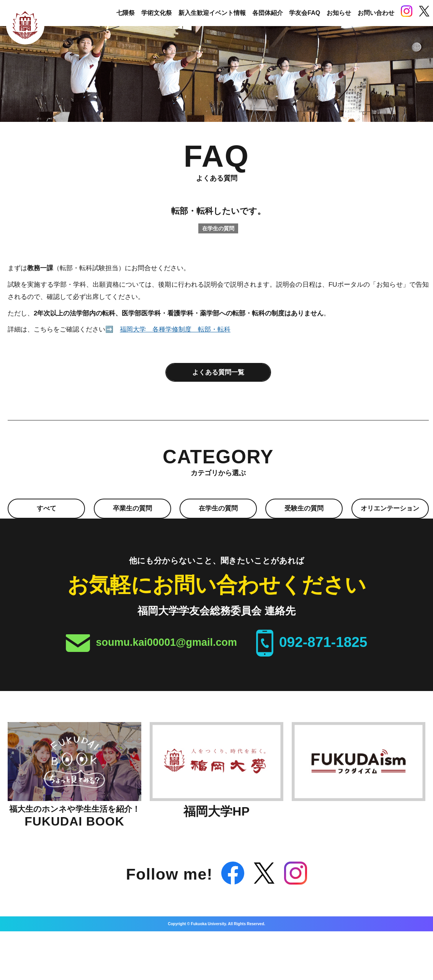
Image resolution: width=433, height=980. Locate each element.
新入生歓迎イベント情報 (212, 13)
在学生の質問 (218, 509)
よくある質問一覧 (218, 372)
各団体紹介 (268, 13)
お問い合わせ (376, 13)
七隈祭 (126, 13)
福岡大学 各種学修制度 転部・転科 (175, 329)
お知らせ (339, 13)
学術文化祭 (157, 13)
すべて (47, 509)
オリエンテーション (390, 509)
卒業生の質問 (132, 509)
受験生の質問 (304, 509)
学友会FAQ (305, 13)
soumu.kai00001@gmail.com (167, 643)
